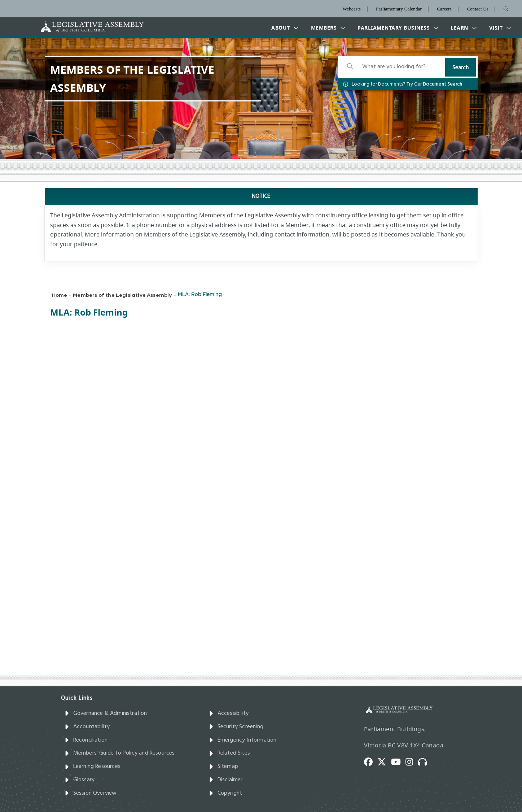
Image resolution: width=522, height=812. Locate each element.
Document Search (443, 84)
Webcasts (352, 9)
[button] (283, 28)
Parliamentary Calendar (399, 9)
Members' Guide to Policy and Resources (120, 753)
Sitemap (223, 767)
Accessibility (229, 713)
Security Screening (236, 727)
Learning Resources (93, 767)
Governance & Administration (106, 713)
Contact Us (478, 9)
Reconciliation (86, 740)
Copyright (226, 793)
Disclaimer (226, 780)
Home (60, 295)
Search (460, 68)
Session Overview (91, 793)
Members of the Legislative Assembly (122, 295)
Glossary (80, 780)
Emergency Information (243, 740)
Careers (444, 9)
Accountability (87, 727)
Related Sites (230, 753)
